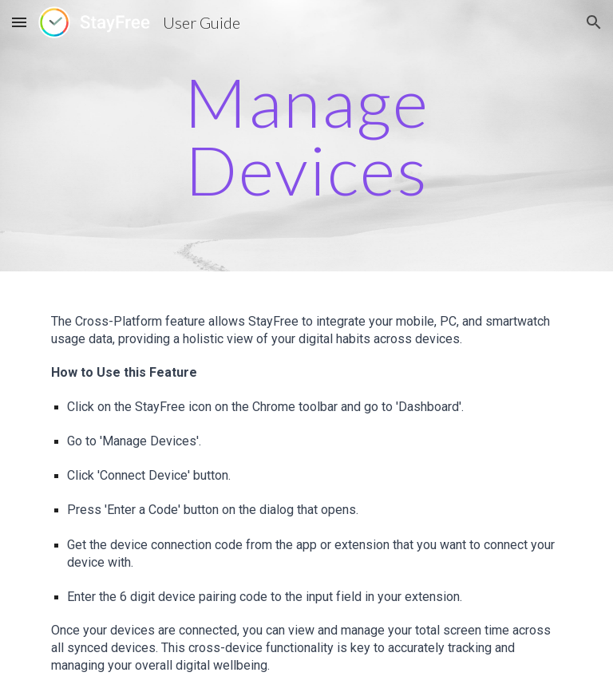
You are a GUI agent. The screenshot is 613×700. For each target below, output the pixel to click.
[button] (19, 22)
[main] (306, 136)
